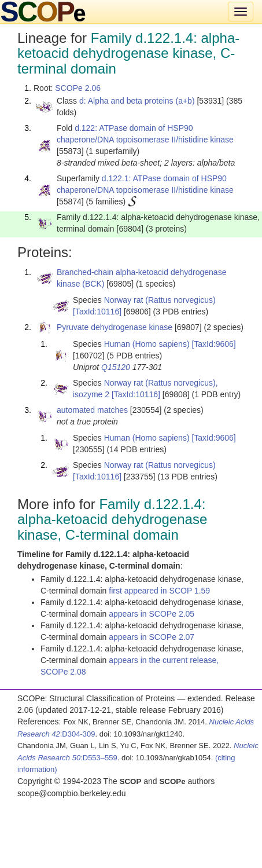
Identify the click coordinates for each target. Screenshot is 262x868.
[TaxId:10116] (97, 312)
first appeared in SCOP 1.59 (159, 591)
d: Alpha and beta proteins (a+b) (137, 101)
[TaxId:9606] (213, 344)
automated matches (92, 410)
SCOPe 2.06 (78, 88)
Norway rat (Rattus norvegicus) (160, 300)
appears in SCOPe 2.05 (152, 614)
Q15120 (116, 367)
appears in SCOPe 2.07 (152, 637)
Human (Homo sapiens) (147, 344)
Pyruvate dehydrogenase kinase (115, 327)
